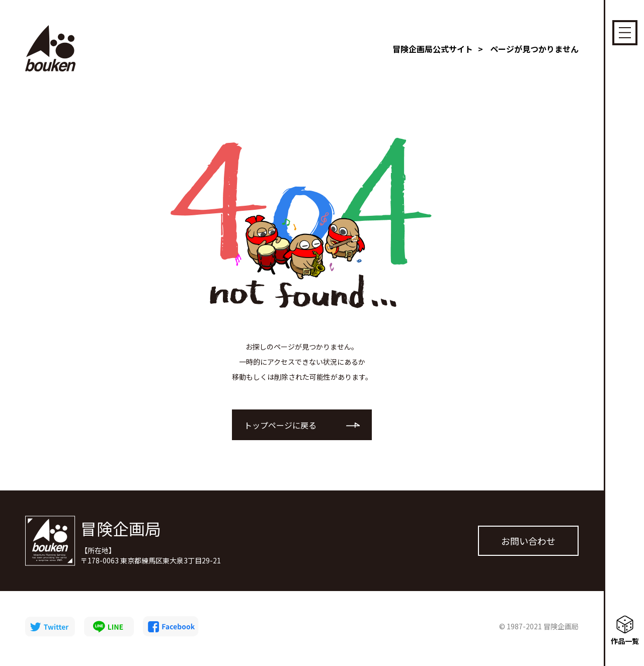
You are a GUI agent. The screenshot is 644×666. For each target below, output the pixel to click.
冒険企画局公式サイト (433, 49)
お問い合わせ (528, 545)
